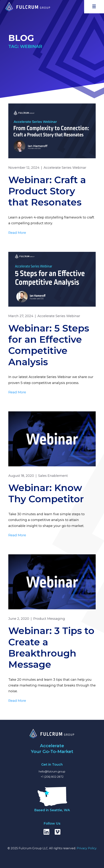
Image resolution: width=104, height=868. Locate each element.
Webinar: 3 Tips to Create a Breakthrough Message (51, 648)
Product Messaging (49, 619)
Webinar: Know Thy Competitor (46, 493)
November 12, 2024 (24, 168)
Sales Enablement (53, 476)
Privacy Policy (87, 848)
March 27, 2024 (21, 316)
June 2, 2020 (19, 619)
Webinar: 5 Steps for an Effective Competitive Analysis (49, 345)
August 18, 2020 (21, 476)
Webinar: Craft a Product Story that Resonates (47, 191)
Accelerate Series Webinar (65, 168)
